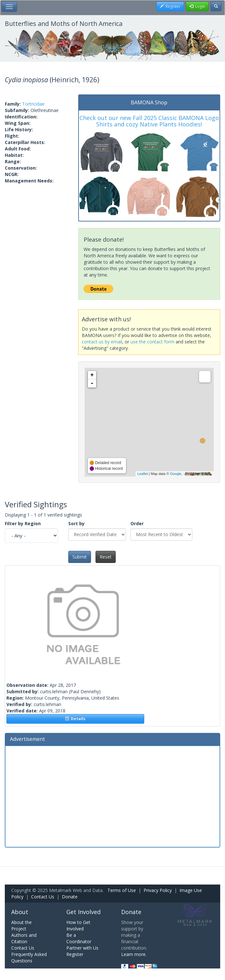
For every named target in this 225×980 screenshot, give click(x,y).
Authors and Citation (24, 938)
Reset (106, 557)
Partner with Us (82, 948)
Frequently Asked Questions (29, 957)
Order (137, 523)
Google (175, 474)
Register (75, 954)
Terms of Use (122, 890)
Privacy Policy (158, 890)
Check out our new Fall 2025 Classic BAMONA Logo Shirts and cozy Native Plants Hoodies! (149, 121)
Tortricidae (33, 104)
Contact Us (43, 897)
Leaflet (142, 474)
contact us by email (102, 342)
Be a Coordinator (79, 938)
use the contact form (152, 342)
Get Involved (83, 912)
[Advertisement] (113, 796)
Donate (70, 897)
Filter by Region (23, 523)
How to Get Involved (78, 925)
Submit (80, 557)
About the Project (21, 925)
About (20, 912)
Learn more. (134, 954)
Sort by (76, 523)
